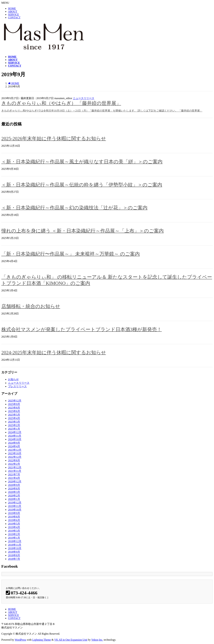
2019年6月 (14, 520)
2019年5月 (14, 524)
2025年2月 (14, 425)
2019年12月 (15, 503)
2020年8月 (14, 489)
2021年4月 (14, 478)
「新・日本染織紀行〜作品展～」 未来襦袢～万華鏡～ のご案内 (71, 254)
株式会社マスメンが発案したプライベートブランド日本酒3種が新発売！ (82, 329)
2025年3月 (14, 422)
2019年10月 (15, 510)
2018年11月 (15, 545)
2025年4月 (14, 418)
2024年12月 (15, 432)
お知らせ (13, 379)
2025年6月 (14, 411)
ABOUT (13, 11)
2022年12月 (15, 457)
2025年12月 (15, 401)
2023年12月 (15, 450)
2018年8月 (14, 555)
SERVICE (13, 14)
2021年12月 (15, 467)
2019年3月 (14, 531)
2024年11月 (15, 436)
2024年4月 (14, 446)
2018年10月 (15, 548)
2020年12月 (15, 481)
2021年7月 (14, 474)
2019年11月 (15, 506)
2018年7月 (14, 559)
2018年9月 (14, 552)
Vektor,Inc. (97, 640)
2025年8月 (14, 408)
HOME (12, 8)
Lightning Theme (42, 640)
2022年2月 (14, 464)
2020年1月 (14, 499)
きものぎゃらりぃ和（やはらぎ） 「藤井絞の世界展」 (61, 103)
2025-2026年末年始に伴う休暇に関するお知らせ (54, 138)
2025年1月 (14, 429)
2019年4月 (14, 527)
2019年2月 (14, 534)
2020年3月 (14, 492)
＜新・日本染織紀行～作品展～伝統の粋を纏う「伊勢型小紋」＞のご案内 (82, 185)
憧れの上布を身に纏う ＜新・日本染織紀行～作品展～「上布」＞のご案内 (83, 231)
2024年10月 (15, 439)
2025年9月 (14, 404)
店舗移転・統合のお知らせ (31, 306)
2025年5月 (14, 415)
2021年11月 (15, 471)
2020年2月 (14, 496)
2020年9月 (14, 485)
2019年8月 (14, 517)
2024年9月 (14, 443)
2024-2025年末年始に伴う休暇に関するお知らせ (54, 352)
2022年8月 (14, 460)
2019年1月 (14, 538)
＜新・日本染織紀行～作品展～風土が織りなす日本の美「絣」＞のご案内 (82, 162)
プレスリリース (17, 386)
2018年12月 (15, 541)
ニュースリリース (84, 98)
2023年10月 (15, 453)
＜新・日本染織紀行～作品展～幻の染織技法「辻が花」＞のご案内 (74, 208)
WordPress (20, 640)
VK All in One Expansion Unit (71, 640)
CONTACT (14, 17)
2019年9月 (14, 513)
